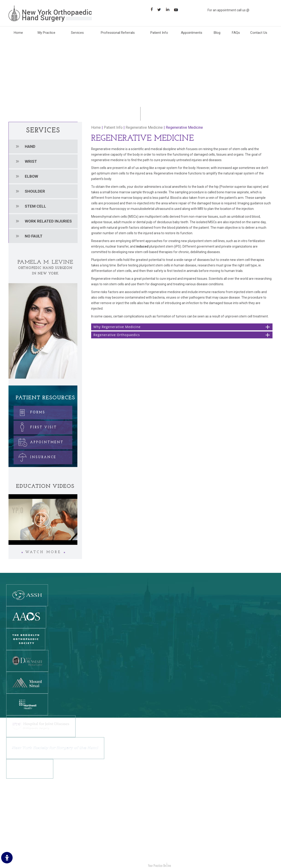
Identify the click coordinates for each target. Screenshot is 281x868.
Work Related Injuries (161, 838)
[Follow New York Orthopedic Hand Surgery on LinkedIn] (94, 829)
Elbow (31, 176)
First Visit (36, 427)
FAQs (236, 33)
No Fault (34, 236)
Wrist (31, 161)
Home (18, 33)
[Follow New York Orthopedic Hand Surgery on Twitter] (86, 829)
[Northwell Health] (27, 704)
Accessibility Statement (26, 845)
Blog (217, 33)
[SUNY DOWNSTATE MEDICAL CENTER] (27, 661)
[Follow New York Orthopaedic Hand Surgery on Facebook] (152, 9)
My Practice (46, 33)
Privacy (14, 818)
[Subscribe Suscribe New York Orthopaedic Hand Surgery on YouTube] (178, 9)
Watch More (43, 552)
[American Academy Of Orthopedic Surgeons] (26, 617)
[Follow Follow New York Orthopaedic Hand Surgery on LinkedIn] (169, 9)
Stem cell (35, 206)
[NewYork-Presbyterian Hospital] (30, 768)
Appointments (192, 33)
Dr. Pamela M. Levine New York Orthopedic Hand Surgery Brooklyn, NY (62, 865)
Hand (30, 146)
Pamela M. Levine (45, 262)
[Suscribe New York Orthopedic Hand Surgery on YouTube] (103, 829)
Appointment (39, 441)
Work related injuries (48, 221)
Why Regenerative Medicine (117, 327)
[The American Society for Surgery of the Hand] (27, 595)
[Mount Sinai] (27, 682)
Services (77, 33)
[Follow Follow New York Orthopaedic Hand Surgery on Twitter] (161, 9)
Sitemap (15, 831)
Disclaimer (17, 811)
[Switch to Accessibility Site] (7, 858)
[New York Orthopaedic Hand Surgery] (50, 13)
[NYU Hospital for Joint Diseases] (41, 726)
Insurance (35, 456)
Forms (30, 412)
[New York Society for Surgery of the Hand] (55, 748)
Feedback (16, 825)
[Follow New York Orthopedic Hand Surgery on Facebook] (77, 829)
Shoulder (35, 191)
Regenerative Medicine (144, 127)
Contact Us (259, 33)
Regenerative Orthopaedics (117, 335)
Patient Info (159, 33)
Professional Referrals (118, 33)
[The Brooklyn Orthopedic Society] (26, 639)
